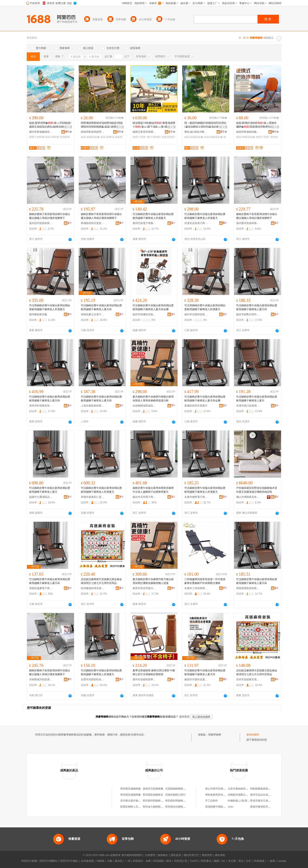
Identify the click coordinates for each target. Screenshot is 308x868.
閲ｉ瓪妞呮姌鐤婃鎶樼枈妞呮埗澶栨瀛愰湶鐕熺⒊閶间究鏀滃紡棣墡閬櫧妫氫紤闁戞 (205, 125)
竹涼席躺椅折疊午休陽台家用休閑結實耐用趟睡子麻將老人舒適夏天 (50, 307)
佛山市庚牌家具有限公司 (248, 497)
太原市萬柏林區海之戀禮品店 (244, 789)
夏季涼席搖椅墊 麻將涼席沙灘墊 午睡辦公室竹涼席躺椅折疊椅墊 (154, 672)
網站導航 (220, 855)
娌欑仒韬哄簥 (37, 137)
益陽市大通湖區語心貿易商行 (41, 497)
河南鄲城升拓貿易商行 (41, 679)
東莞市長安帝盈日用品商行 (144, 588)
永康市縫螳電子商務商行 (196, 497)
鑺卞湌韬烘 (154, 137)
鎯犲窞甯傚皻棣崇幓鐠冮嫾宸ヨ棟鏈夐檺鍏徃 (41, 132)
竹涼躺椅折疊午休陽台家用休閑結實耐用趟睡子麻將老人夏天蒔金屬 (153, 307)
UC (223, 861)
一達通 (271, 861)
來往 (241, 861)
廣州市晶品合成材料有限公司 (267, 795)
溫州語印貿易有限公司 (41, 223)
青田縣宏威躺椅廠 (130, 789)
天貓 (110, 861)
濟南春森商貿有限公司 (218, 795)
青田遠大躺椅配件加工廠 (157, 807)
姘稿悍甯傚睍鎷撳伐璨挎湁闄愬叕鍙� (248, 132)
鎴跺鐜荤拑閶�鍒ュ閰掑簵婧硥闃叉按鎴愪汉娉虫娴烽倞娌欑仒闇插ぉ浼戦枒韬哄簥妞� (50, 125)
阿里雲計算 (181, 861)
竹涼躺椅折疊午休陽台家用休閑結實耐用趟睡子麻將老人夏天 (257, 399)
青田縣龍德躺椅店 (153, 795)
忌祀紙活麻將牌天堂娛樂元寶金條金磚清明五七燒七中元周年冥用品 (101, 581)
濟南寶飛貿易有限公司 (248, 588)
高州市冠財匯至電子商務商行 (248, 679)
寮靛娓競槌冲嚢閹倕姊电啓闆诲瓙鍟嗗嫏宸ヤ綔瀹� (196, 132)
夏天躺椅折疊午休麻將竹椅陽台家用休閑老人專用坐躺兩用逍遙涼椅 (153, 399)
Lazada (282, 861)
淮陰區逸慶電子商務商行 (41, 588)
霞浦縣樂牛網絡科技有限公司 (222, 807)
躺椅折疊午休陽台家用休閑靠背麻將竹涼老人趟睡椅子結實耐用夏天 (153, 490)
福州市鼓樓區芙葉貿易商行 (144, 314)
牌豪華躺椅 (215, 735)
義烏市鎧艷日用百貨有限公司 (248, 314)
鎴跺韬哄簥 (52, 137)
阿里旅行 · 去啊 (142, 861)
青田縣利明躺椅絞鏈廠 (155, 801)
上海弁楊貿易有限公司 (93, 406)
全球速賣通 (87, 861)
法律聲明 (150, 855)
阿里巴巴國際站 (49, 861)
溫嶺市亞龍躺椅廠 (153, 789)
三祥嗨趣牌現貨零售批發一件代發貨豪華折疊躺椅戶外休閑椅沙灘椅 (205, 581)
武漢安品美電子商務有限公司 (196, 223)
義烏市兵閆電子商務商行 (144, 497)
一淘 (128, 861)
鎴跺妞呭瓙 (107, 137)
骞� (69, 132)
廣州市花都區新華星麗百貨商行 (144, 679)
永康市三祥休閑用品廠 (196, 588)
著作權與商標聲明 (132, 855)
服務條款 (163, 855)
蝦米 (169, 861)
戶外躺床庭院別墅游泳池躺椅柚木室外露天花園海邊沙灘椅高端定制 (257, 490)
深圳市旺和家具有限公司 (41, 406)
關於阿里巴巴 (191, 855)
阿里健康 (259, 861)
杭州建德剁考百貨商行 (93, 588)
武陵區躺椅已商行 (175, 795)
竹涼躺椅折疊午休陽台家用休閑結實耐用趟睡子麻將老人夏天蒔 (101, 307)
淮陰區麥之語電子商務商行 (93, 314)
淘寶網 (100, 861)
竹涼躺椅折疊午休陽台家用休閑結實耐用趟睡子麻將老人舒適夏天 (153, 216)
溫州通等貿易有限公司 (248, 223)
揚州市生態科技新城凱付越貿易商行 (196, 314)
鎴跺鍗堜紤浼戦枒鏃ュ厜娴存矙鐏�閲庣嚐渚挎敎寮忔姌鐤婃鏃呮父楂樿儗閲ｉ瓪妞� (257, 125)
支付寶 (232, 861)
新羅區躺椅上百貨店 (132, 807)
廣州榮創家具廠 (38, 314)
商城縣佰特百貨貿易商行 (93, 223)
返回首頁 (184, 717)
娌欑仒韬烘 (139, 137)
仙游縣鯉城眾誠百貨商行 (144, 406)
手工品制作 (212, 801)
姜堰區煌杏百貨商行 (196, 406)
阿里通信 (206, 861)
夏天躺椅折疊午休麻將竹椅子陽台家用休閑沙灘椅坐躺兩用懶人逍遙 (153, 581)
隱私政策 (176, 855)
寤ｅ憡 (68, 127)
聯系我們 (207, 855)
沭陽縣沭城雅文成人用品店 (243, 795)
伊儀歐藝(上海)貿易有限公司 (244, 801)
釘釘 (249, 861)
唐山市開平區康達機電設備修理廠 (224, 789)
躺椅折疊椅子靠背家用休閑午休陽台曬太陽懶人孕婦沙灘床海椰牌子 (50, 216)
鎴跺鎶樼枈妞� (90, 137)
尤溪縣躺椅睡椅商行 (177, 789)
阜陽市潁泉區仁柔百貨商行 (93, 497)
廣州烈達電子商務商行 (144, 223)
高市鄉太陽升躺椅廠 (132, 801)
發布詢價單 (253, 735)
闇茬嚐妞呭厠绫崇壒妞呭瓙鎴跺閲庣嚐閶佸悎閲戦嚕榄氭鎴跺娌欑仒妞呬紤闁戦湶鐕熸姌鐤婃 (102, 125)
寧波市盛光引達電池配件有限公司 (269, 801)
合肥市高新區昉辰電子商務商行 (93, 679)
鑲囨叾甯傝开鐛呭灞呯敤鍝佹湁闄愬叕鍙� (144, 132)
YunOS (194, 861)
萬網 (216, 861)
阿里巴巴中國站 (69, 861)
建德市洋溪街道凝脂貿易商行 (196, 679)
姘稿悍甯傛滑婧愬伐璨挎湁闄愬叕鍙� (93, 132)
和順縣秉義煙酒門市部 (263, 789)
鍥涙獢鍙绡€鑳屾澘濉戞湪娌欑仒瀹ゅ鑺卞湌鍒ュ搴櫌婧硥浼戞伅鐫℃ (154, 125)
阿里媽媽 (158, 861)
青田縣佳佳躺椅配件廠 (178, 807)
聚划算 (119, 861)
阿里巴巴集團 (29, 861)
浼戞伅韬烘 (168, 137)
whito (230, 807)
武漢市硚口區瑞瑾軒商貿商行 (248, 406)
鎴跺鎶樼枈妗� (213, 137)
